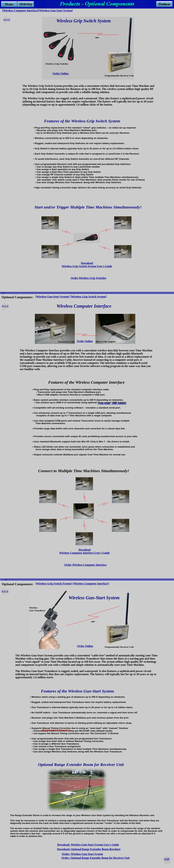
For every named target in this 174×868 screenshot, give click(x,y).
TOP (167, 859)
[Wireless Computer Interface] (20, 11)
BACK (7, 20)
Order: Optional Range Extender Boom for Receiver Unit (95, 858)
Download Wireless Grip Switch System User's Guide (87, 265)
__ (3, 292)
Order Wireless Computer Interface (85, 565)
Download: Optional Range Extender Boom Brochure (89, 849)
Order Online (61, 74)
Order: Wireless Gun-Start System (82, 854)
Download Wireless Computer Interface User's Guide (85, 551)
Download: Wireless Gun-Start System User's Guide (88, 845)
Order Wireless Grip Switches (89, 278)
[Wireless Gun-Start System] (52, 297)
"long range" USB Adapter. (112, 403)
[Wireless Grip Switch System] (54, 584)
